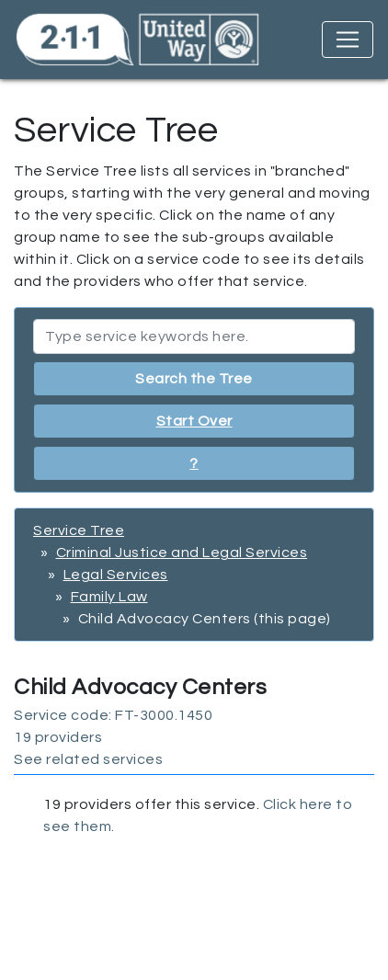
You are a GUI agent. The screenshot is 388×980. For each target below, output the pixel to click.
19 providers (58, 737)
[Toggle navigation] (348, 40)
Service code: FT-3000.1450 (113, 715)
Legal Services (116, 575)
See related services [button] (88, 759)
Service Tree (79, 530)
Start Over (194, 421)
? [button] (194, 463)
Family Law (109, 597)
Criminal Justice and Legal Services (182, 553)
